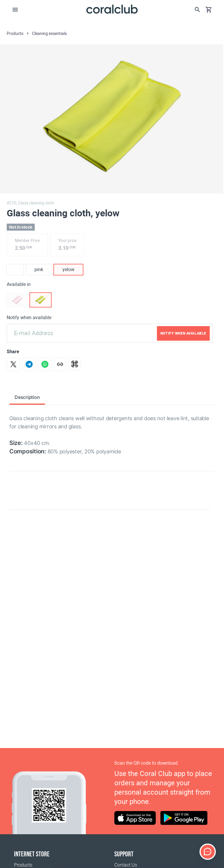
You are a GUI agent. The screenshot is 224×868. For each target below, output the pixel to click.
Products (23, 865)
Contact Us (126, 865)
